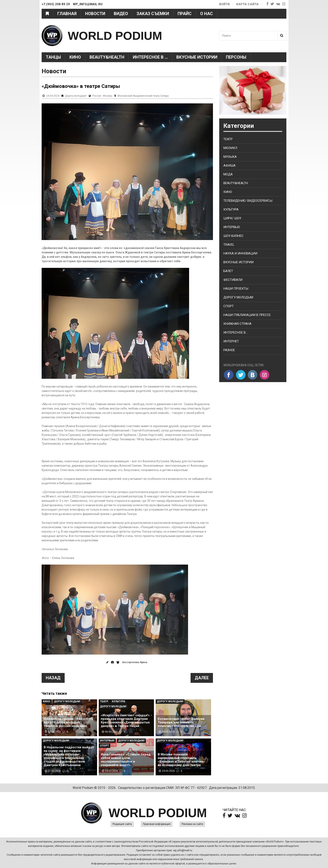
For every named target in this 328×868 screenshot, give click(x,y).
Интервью (107, 741)
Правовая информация (157, 824)
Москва (108, 96)
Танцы (53, 57)
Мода (228, 174)
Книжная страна (237, 324)
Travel (229, 245)
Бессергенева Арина (135, 662)
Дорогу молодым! (76, 96)
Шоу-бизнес (233, 236)
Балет (228, 271)
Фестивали (233, 280)
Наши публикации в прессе (247, 315)
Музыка (230, 157)
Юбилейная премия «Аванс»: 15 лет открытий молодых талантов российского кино (68, 722)
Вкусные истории (197, 57)
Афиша (229, 166)
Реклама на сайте (192, 824)
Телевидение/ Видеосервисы (248, 201)
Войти (224, 4)
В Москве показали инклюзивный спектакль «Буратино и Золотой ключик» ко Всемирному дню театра (181, 760)
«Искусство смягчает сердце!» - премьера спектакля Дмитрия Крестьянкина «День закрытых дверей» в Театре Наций (126, 721)
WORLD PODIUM (118, 35)
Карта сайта (247, 4)
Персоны (236, 57)
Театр (104, 701)
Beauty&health (107, 57)
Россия (97, 96)
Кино (75, 57)
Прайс (185, 14)
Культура (119, 701)
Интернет (231, 341)
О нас (207, 14)
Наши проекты (236, 289)
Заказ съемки (153, 14)
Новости (95, 14)
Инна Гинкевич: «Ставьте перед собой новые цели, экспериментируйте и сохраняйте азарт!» (126, 760)
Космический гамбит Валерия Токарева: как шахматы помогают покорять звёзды (181, 722)
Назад (53, 678)
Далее (202, 678)
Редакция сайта (122, 824)
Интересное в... (235, 333)
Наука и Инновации (240, 253)
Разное (229, 350)
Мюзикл (230, 148)
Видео (121, 14)
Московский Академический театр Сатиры (143, 96)
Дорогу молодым (238, 297)
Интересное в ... (150, 57)
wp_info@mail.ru (183, 850)
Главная (67, 14)
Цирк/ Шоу (232, 218)
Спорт (104, 746)
